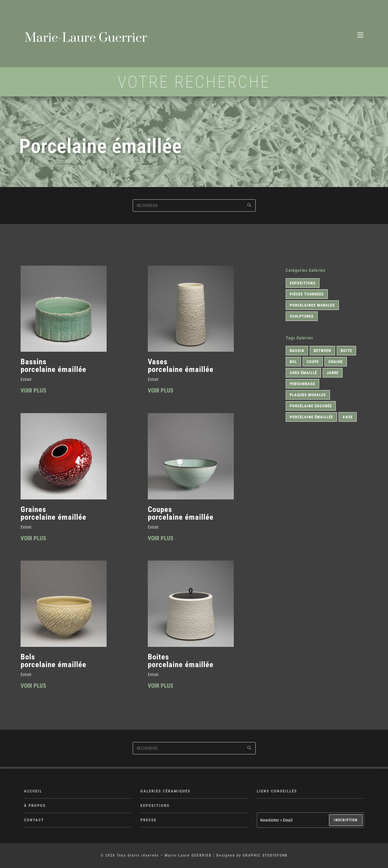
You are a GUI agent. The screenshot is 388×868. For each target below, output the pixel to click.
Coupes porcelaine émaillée (181, 514)
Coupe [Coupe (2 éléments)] (313, 363)
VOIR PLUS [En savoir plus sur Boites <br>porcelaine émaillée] (161, 688)
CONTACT (34, 820)
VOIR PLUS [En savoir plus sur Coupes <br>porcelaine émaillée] (161, 540)
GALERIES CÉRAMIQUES (165, 791)
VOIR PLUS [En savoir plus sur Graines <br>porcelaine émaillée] (34, 540)
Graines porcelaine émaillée (53, 514)
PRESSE (148, 820)
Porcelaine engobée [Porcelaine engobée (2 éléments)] (311, 407)
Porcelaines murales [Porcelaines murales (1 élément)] (312, 306)
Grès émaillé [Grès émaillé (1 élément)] (303, 374)
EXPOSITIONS (155, 806)
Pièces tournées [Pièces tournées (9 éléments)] (307, 295)
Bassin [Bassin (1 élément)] (297, 352)
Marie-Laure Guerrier (89, 39)
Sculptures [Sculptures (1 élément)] (302, 317)
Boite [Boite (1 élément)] (346, 352)
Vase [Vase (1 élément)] (348, 418)
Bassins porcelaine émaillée (53, 366)
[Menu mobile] (360, 33)
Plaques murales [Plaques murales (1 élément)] (308, 396)
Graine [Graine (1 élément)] (336, 363)
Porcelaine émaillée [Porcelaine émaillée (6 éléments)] (311, 418)
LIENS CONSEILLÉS (277, 791)
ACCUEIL (33, 791)
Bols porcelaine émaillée (53, 663)
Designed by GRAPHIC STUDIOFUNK (252, 856)
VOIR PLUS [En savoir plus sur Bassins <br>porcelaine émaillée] (34, 392)
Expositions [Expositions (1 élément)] (303, 284)
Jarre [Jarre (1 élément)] (333, 374)
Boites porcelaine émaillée (181, 663)
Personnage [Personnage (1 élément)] (302, 385)
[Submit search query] (249, 206)
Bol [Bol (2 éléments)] (293, 363)
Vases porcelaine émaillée (181, 366)
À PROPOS (35, 806)
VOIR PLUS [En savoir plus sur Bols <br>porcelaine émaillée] (34, 688)
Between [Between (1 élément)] (322, 352)
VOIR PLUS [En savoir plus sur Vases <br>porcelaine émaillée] (161, 392)
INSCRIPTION (346, 820)
